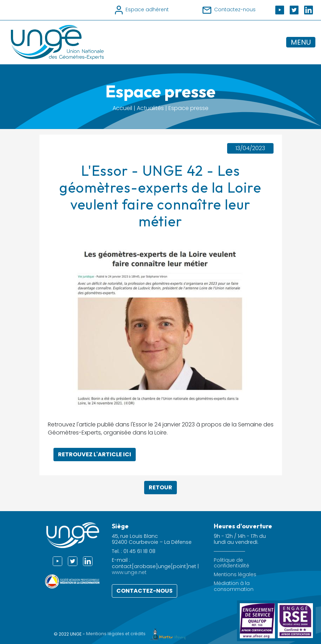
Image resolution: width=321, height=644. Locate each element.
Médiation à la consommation (234, 586)
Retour (160, 487)
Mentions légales (235, 575)
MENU (301, 42)
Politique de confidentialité (232, 563)
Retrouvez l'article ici (95, 454)
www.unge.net (129, 572)
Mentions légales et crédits (137, 634)
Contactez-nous (145, 591)
